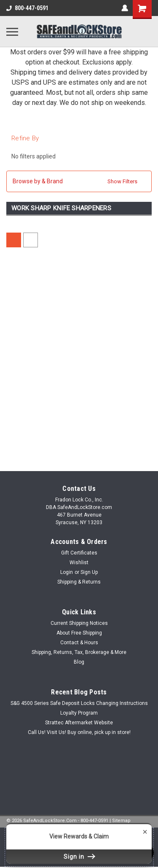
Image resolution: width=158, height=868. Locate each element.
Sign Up (89, 572)
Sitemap (121, 821)
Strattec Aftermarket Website (79, 723)
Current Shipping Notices (79, 623)
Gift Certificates (79, 553)
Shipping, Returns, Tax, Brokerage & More (79, 652)
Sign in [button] (79, 857)
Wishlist (79, 563)
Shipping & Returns (79, 582)
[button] (79, 181)
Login (67, 572)
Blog (79, 662)
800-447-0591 (27, 8)
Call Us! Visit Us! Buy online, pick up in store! (79, 732)
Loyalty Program (79, 713)
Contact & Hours (79, 643)
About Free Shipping (79, 633)
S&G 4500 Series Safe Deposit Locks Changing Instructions (79, 703)
